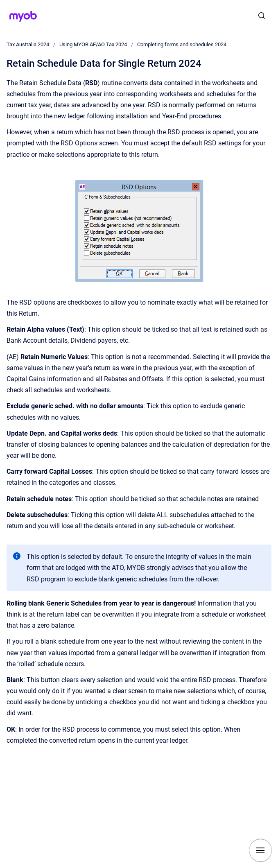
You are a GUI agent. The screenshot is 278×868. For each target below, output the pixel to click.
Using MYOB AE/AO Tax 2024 (93, 44)
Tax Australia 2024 (28, 44)
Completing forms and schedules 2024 (182, 44)
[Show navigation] (260, 850)
